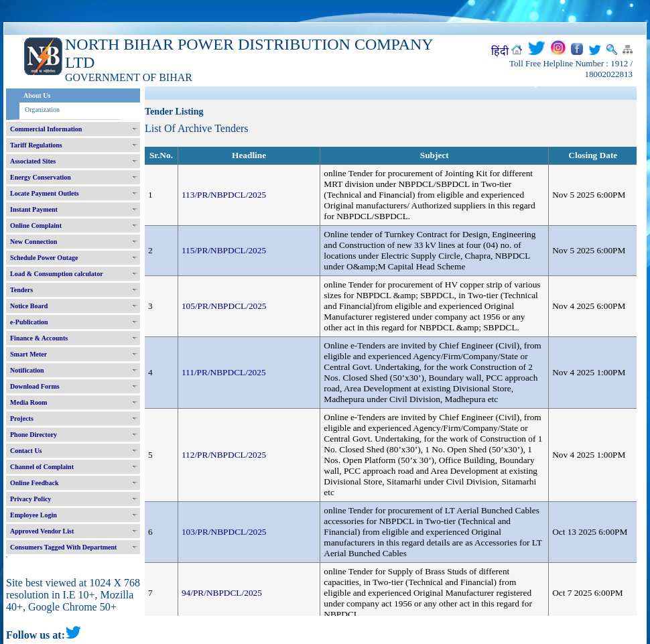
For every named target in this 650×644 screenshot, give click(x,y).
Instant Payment (34, 209)
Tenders (21, 290)
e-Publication (29, 322)
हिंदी (500, 51)
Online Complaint (36, 226)
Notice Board (29, 306)
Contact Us (26, 451)
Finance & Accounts (39, 338)
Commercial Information (46, 129)
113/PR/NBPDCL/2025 (224, 195)
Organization (42, 110)
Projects (22, 418)
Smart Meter (28, 354)
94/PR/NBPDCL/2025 (222, 593)
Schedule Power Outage (44, 258)
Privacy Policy (30, 499)
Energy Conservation (41, 177)
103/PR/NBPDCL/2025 (224, 532)
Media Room (28, 402)
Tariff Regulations (36, 145)
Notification (27, 370)
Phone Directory (34, 435)
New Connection (34, 242)
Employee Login (34, 515)
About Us (37, 95)
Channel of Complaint (42, 467)
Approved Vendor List (42, 531)
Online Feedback (35, 483)
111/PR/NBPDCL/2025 (224, 372)
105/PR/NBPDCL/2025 (224, 306)
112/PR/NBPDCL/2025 (224, 455)
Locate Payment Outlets (45, 193)
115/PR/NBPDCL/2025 (224, 250)
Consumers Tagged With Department (63, 547)
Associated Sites (33, 161)
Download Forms (35, 386)
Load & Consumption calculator (57, 274)
